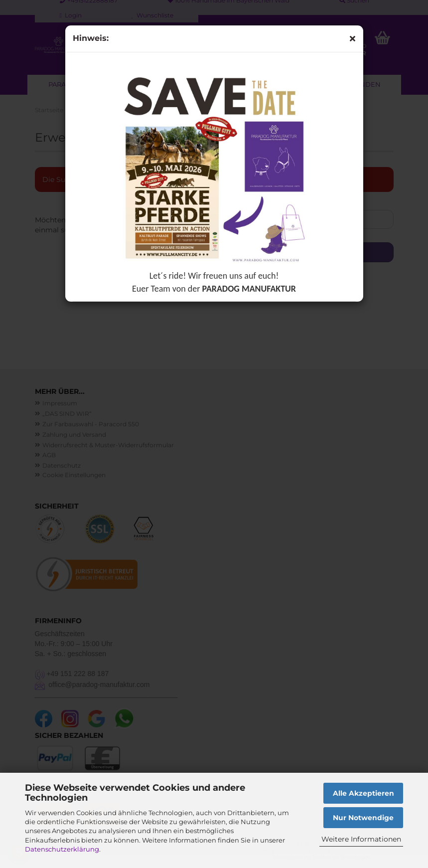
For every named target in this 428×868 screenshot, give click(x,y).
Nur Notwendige (363, 818)
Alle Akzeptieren (363, 793)
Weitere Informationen (361, 839)
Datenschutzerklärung (62, 849)
